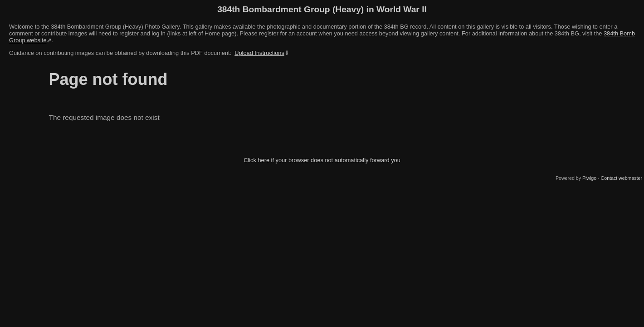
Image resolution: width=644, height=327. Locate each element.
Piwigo (589, 178)
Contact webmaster (622, 178)
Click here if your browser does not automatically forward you (322, 160)
